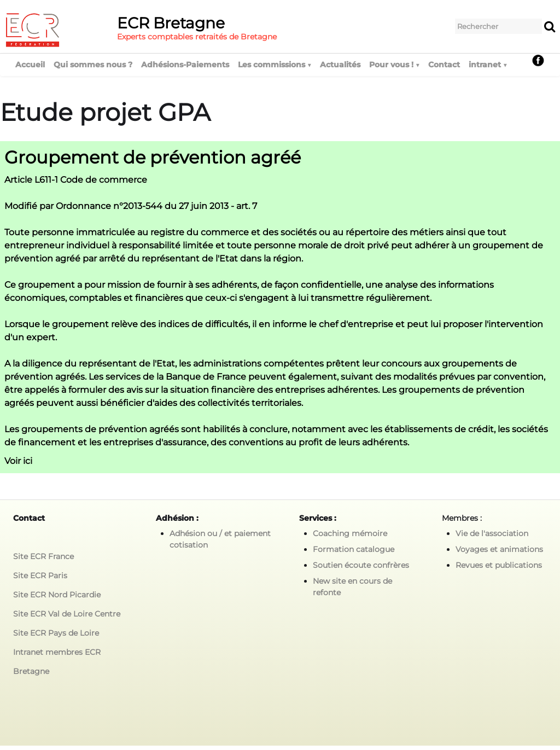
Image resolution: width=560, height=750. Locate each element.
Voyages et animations (499, 549)
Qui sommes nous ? (93, 65)
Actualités (340, 65)
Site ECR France (43, 556)
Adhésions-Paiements (185, 65)
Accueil (30, 65)
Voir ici (18, 461)
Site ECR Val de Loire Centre (67, 614)
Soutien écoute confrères (361, 565)
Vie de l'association (492, 533)
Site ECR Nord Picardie (57, 595)
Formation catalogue (354, 549)
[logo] (145, 30)
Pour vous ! (394, 65)
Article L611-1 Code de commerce (76, 180)
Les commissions (275, 65)
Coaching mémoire (350, 533)
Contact (444, 65)
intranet (488, 65)
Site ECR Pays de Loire (56, 633)
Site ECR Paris (40, 575)
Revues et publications (499, 565)
